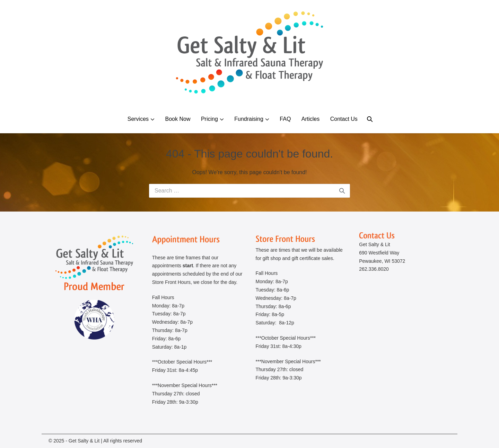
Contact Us (344, 119)
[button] (370, 119)
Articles (310, 119)
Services (138, 119)
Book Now (178, 119)
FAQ (285, 119)
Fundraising (249, 119)
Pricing (209, 119)
